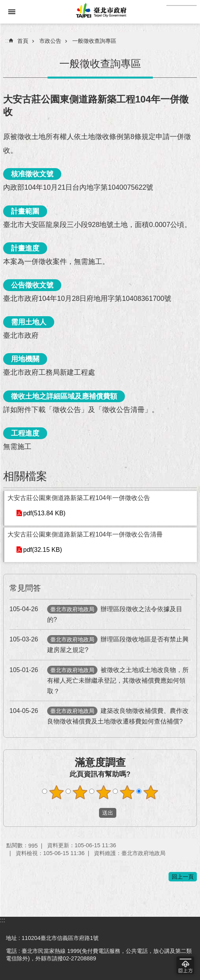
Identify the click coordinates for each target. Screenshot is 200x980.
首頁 (23, 41)
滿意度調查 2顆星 (80, 792)
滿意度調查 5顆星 (150, 792)
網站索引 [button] (12, 12)
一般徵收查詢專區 (94, 41)
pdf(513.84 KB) (44, 513)
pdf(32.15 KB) (43, 550)
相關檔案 (25, 476)
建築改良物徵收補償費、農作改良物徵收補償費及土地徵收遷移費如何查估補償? (99, 715)
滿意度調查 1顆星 (56, 792)
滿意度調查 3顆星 (103, 792)
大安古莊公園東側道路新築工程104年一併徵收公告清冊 (85, 534)
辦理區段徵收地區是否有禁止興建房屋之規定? (99, 644)
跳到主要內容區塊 (4, 4)
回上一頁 (183, 877)
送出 (92, 813)
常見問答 (25, 588)
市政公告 (50, 41)
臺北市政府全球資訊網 (100, 12)
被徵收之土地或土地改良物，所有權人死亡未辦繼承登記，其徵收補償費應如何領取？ (99, 680)
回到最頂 (185, 965)
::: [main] (8, 41)
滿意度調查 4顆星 (127, 792)
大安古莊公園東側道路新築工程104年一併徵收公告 (79, 498)
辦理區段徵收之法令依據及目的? (96, 613)
